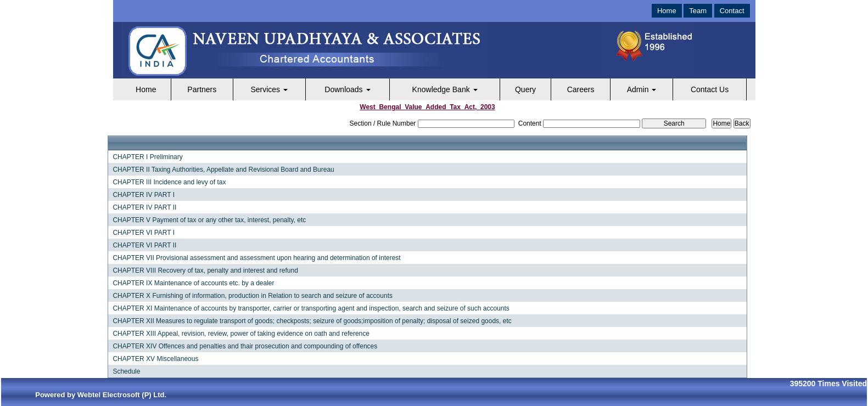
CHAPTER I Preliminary (147, 157)
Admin (642, 89)
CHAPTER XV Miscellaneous (155, 359)
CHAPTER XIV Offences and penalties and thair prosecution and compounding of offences (245, 346)
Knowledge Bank (445, 89)
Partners (202, 89)
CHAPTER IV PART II (144, 207)
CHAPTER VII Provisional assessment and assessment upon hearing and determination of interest (256, 258)
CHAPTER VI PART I (144, 233)
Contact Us (710, 89)
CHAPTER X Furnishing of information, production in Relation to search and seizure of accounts (253, 296)
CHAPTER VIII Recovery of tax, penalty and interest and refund (205, 270)
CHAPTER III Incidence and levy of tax (169, 182)
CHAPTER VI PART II (144, 245)
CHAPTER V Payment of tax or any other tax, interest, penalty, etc (209, 220)
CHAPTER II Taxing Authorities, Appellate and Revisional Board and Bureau (223, 170)
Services (269, 89)
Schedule (126, 371)
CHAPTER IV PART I (144, 195)
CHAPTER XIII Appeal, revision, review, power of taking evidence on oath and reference (241, 334)
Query (525, 89)
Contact (732, 11)
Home (667, 11)
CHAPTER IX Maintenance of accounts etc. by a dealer (193, 283)
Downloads (347, 89)
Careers (581, 89)
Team (698, 11)
